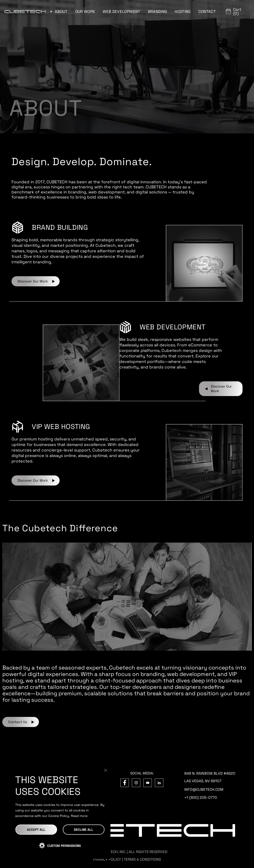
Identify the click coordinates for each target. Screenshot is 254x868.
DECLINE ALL (84, 830)
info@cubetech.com (204, 789)
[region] (60, 812)
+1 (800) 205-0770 (201, 798)
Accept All (36, 830)
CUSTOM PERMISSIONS (64, 846)
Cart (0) (237, 11)
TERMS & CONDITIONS (142, 859)
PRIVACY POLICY (107, 859)
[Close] (106, 770)
